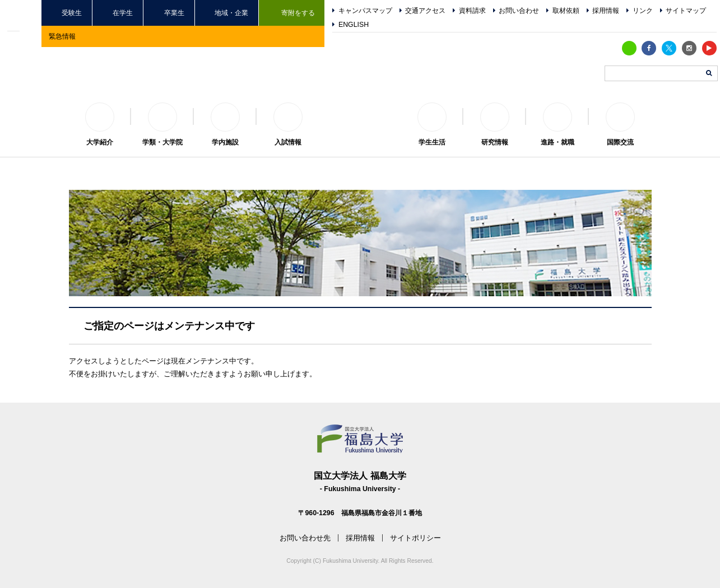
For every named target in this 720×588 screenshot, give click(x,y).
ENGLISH (354, 25)
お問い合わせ (519, 11)
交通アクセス (425, 11)
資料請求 (472, 11)
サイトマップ (686, 11)
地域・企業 (231, 13)
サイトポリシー (415, 538)
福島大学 (360, 115)
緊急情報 (62, 36)
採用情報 (606, 11)
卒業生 (174, 13)
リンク (643, 11)
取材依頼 (566, 11)
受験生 (72, 13)
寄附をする (298, 13)
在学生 (123, 13)
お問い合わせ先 (305, 538)
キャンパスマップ (365, 11)
